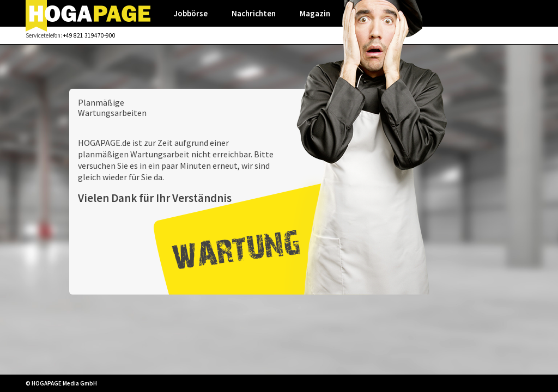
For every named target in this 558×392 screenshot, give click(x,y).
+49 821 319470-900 (89, 35)
